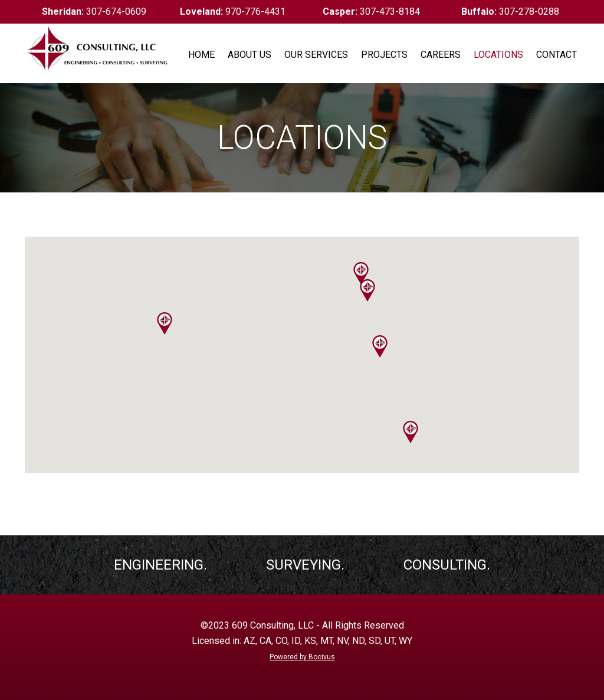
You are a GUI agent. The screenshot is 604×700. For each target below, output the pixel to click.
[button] (361, 273)
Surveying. (305, 565)
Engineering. (160, 565)
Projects (384, 55)
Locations (498, 55)
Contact (557, 55)
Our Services (316, 55)
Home (201, 55)
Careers (441, 55)
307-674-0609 (94, 12)
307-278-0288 (510, 12)
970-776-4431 (233, 12)
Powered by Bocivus (302, 657)
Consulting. (447, 565)
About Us (250, 55)
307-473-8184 (371, 12)
